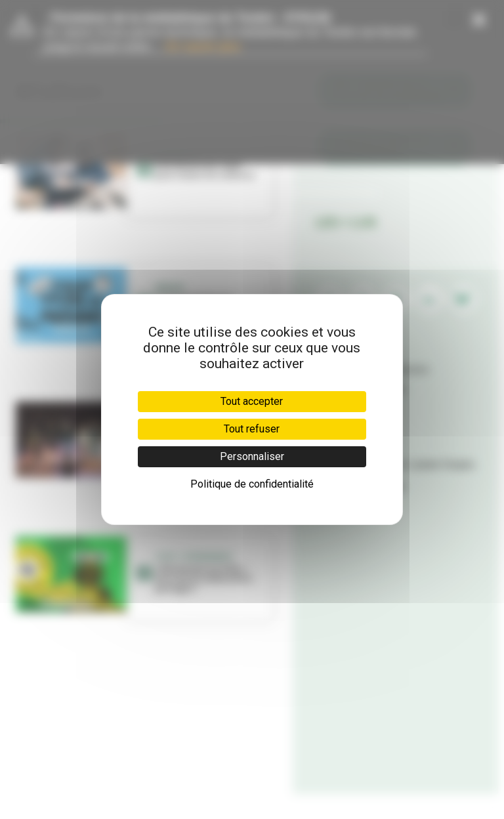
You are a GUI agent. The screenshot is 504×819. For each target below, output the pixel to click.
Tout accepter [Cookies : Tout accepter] (252, 401)
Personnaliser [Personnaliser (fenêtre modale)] (252, 456)
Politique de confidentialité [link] (252, 484)
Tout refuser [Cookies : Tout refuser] (252, 429)
